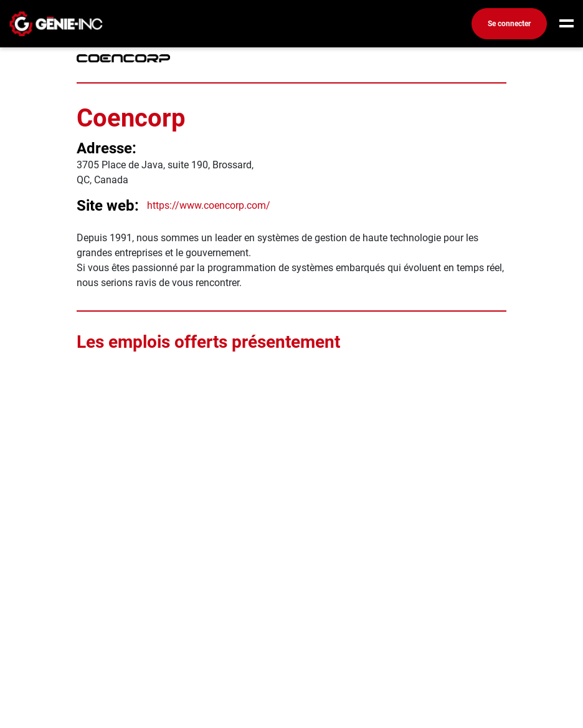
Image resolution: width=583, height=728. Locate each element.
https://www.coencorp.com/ (209, 205)
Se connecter (509, 24)
